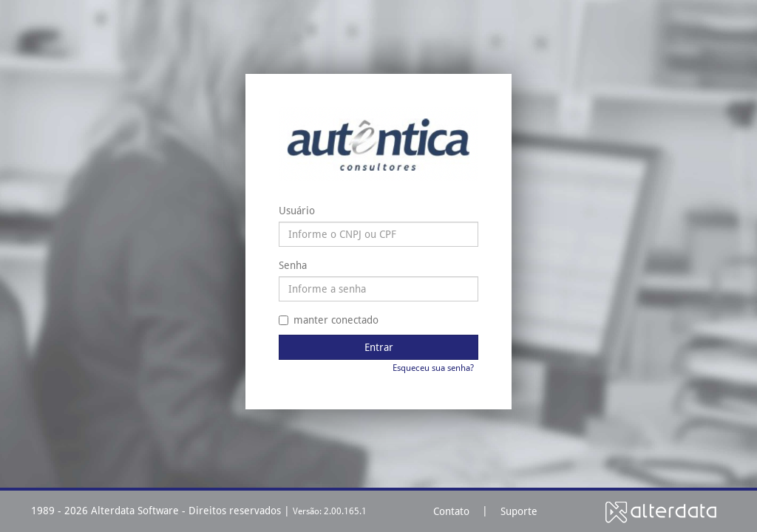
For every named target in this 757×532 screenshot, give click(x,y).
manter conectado (329, 320)
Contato (451, 511)
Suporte (519, 511)
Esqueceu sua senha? (433, 368)
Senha (293, 265)
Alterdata (661, 512)
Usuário (297, 211)
